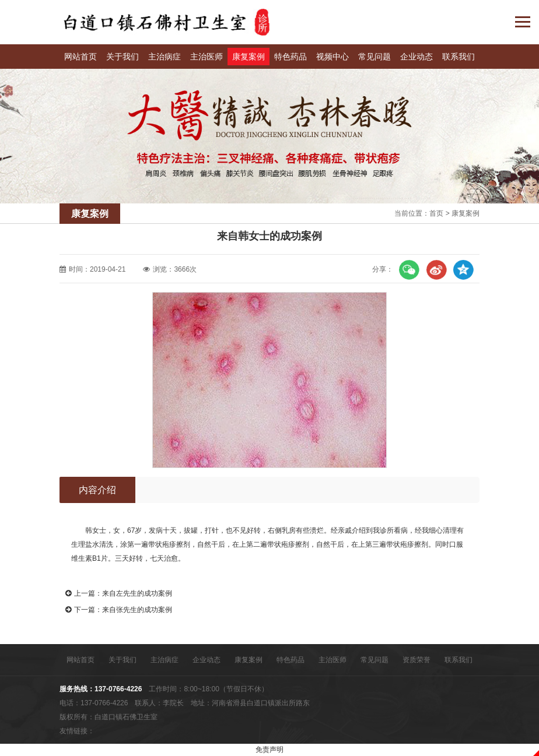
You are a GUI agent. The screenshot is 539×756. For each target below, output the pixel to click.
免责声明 (269, 750)
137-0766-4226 (118, 689)
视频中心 (332, 57)
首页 (436, 213)
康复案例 (249, 57)
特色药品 (290, 57)
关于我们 (123, 57)
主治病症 (164, 57)
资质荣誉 (416, 660)
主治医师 (206, 57)
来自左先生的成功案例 (137, 593)
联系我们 (459, 57)
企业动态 (416, 57)
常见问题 (374, 57)
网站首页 (80, 57)
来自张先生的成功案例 (137, 610)
